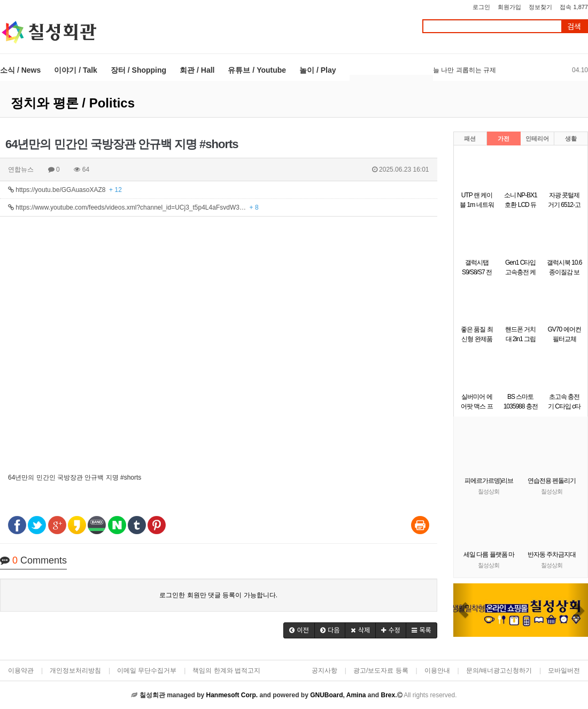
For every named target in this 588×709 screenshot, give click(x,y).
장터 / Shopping (138, 70)
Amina (356, 695)
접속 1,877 (574, 7)
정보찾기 (540, 7)
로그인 (481, 7)
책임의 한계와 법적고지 (226, 671)
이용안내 (437, 671)
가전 (504, 138)
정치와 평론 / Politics (73, 103)
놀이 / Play (318, 70)
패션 (470, 138)
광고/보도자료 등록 (381, 671)
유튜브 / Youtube (257, 70)
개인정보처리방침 (75, 671)
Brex (388, 695)
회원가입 (509, 7)
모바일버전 (564, 671)
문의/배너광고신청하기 (499, 671)
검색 (574, 26)
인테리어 (537, 138)
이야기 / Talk (76, 70)
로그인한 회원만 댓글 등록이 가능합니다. (218, 595)
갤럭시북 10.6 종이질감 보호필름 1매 (564, 272)
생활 (571, 138)
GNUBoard (326, 695)
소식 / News (20, 70)
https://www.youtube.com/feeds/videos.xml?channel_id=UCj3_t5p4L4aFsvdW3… (133, 207)
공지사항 (324, 671)
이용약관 (21, 671)
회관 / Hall (197, 70)
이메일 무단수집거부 (147, 671)
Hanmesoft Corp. (232, 695)
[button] (299, 630)
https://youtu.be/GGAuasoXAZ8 (65, 190)
